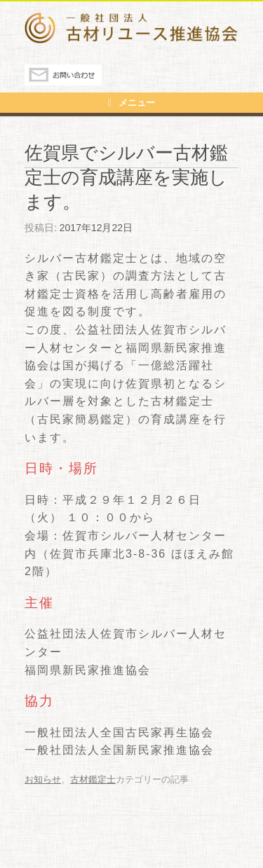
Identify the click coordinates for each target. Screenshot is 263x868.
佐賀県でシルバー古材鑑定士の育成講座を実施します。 (126, 177)
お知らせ (43, 779)
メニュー (131, 103)
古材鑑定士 (93, 779)
